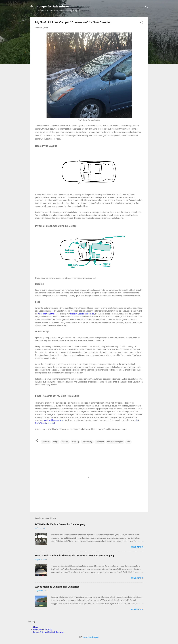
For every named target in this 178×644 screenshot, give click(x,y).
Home (36, 627)
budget (56, 442)
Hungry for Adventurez (53, 6)
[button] (141, 23)
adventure (46, 442)
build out (65, 442)
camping (75, 442)
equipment (100, 442)
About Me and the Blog (42, 630)
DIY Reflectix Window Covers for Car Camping (60, 524)
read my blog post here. (54, 420)
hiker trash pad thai (46, 314)
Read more (137, 547)
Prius (128, 442)
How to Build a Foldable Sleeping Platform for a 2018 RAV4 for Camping (75, 556)
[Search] (147, 7)
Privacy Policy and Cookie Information (49, 632)
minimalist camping (115, 442)
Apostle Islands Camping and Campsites (57, 587)
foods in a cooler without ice (82, 314)
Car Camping (87, 442)
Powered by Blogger (89, 637)
